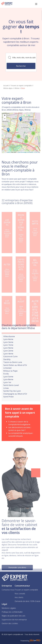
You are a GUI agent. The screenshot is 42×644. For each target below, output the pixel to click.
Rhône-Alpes (8, 88)
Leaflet (8, 163)
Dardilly (7, 366)
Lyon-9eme (8, 354)
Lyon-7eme (8, 351)
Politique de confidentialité (12, 612)
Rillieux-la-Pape (10, 377)
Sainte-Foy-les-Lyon (12, 397)
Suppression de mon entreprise (14, 620)
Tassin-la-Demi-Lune (13, 368)
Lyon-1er (7, 388)
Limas (6, 394)
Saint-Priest (8, 403)
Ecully (6, 380)
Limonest (7, 374)
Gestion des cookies (10, 623)
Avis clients (19, 597)
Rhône (17, 88)
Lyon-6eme (8, 345)
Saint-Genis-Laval (11, 391)
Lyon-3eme (8, 348)
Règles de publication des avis (13, 616)
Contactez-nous (8, 590)
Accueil (6, 86)
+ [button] (5, 126)
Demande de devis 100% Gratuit (27, 601)
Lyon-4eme (8, 360)
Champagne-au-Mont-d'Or (15, 400)
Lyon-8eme (8, 386)
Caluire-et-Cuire (10, 363)
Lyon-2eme (8, 357)
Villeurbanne (9, 343)
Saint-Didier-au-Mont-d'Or (15, 371)
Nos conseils (20, 594)
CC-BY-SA (37, 163)
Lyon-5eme (8, 383)
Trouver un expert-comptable (21, 86)
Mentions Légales (9, 608)
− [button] (5, 129)
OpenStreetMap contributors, (26, 163)
